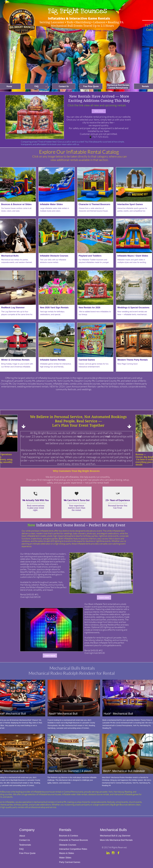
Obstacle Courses (68, 845)
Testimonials (25, 845)
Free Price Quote (27, 853)
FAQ (21, 849)
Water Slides (65, 858)
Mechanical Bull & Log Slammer (115, 836)
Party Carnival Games (70, 862)
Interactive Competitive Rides (73, 849)
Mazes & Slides (67, 853)
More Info (104, 840)
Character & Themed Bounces (74, 840)
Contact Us (25, 840)
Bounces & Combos (69, 836)
